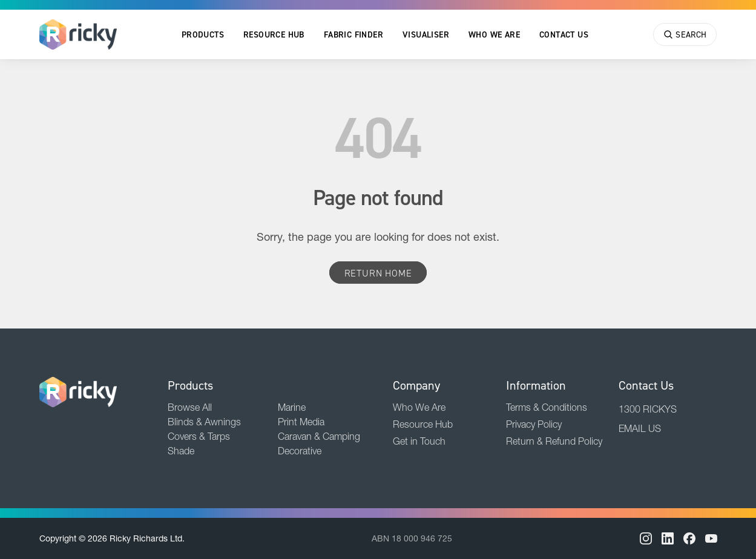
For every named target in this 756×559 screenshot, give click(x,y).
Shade (181, 451)
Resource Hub (274, 34)
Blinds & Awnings (204, 422)
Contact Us (564, 34)
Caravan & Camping (319, 436)
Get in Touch (419, 441)
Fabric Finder (353, 34)
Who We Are (494, 34)
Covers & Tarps (199, 436)
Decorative (300, 451)
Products (203, 34)
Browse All (190, 407)
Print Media (301, 422)
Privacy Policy (534, 424)
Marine (292, 407)
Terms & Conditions (547, 407)
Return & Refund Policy (554, 441)
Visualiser (426, 34)
